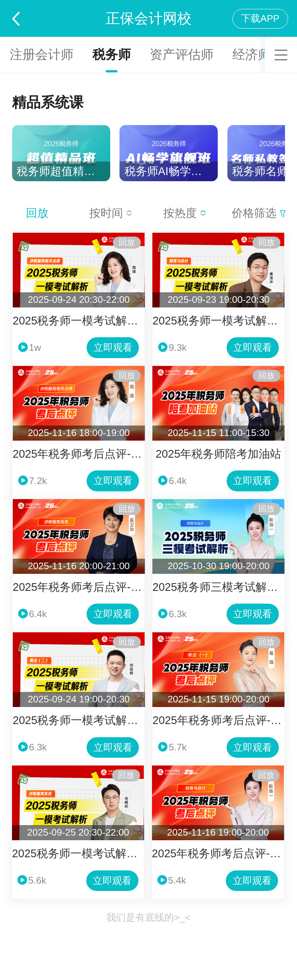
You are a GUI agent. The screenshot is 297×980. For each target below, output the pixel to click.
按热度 (185, 213)
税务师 (112, 54)
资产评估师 (182, 54)
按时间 (111, 213)
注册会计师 (42, 54)
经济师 (252, 54)
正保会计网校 (148, 18)
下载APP (260, 18)
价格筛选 (259, 213)
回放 (37, 213)
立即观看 (113, 348)
